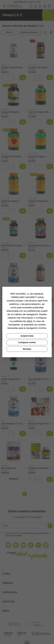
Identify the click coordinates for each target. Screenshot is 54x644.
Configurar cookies (27, 342)
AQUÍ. (30, 321)
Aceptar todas (27, 336)
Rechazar (27, 349)
